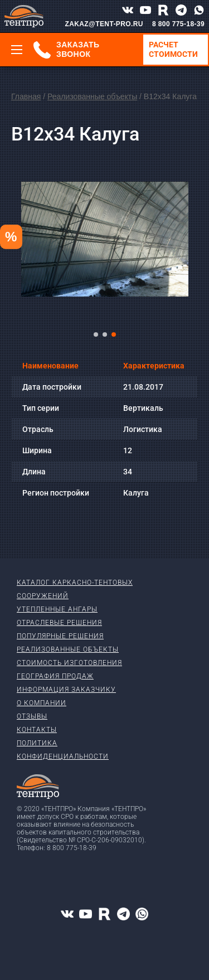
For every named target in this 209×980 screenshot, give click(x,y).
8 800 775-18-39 (178, 24)
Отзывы (32, 716)
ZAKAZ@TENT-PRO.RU (104, 24)
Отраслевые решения (59, 623)
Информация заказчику (66, 690)
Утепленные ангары (57, 609)
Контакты (37, 730)
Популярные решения (60, 636)
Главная (26, 96)
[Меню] (17, 50)
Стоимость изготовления (69, 663)
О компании (42, 703)
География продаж (55, 676)
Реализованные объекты (92, 96)
